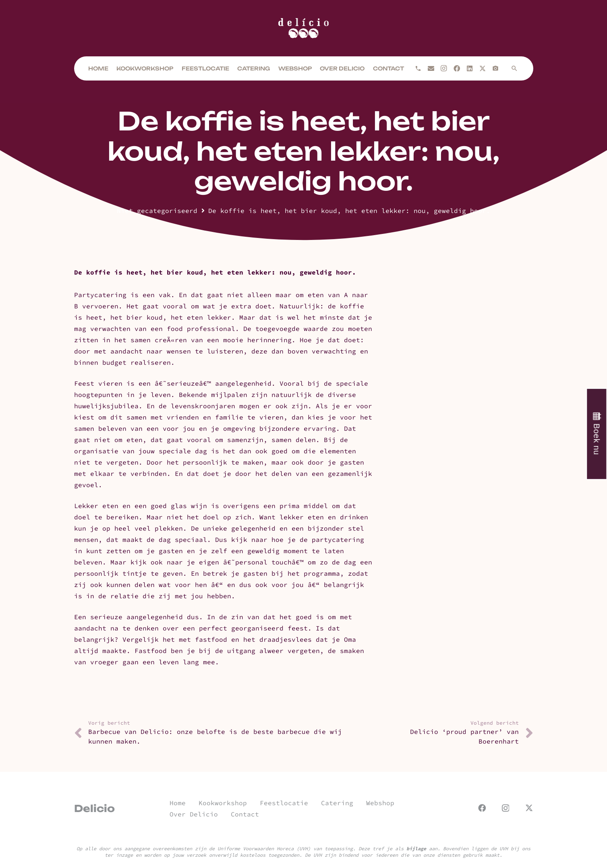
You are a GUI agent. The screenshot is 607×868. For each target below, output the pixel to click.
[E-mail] (431, 68)
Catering (337, 803)
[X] (483, 68)
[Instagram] (444, 68)
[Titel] (495, 68)
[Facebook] (457, 68)
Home (178, 803)
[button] (514, 68)
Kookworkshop (223, 803)
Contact (245, 814)
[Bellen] (418, 68)
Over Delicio (194, 814)
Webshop (380, 803)
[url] (304, 28)
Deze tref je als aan (398, 848)
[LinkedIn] (470, 68)
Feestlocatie (284, 803)
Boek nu (597, 439)
